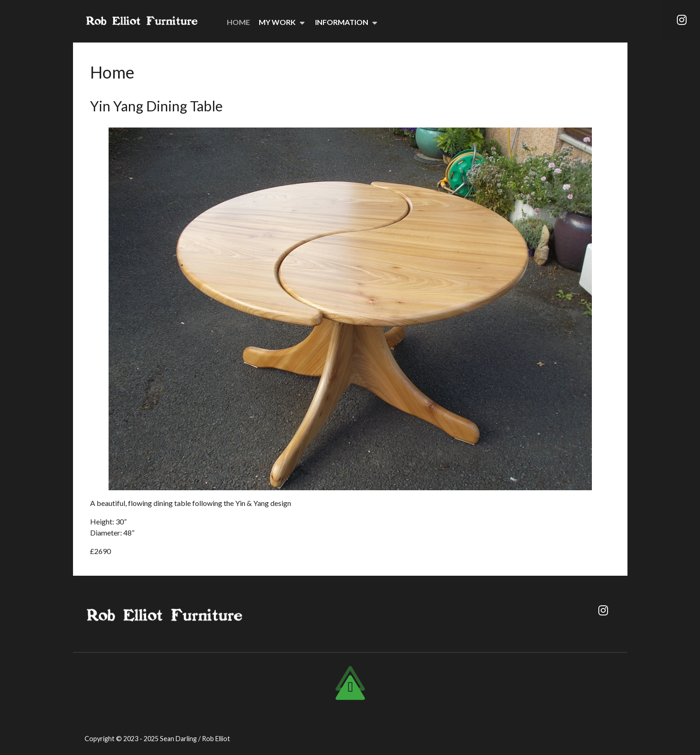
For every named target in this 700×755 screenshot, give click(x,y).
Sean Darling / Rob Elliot (195, 739)
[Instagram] (682, 20)
